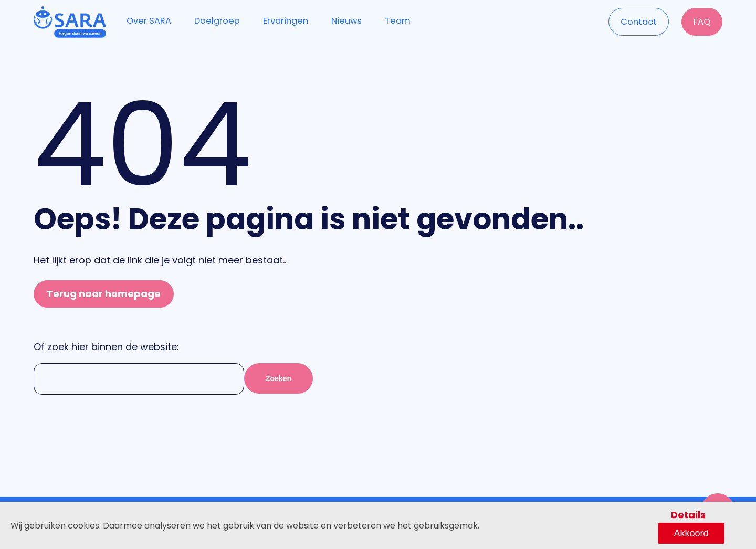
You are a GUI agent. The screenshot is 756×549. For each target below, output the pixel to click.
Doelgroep (220, 21)
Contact (634, 21)
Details (654, 532)
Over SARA (150, 21)
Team (406, 21)
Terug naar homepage (104, 294)
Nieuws (353, 21)
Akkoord (712, 532)
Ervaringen (291, 21)
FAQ (700, 21)
